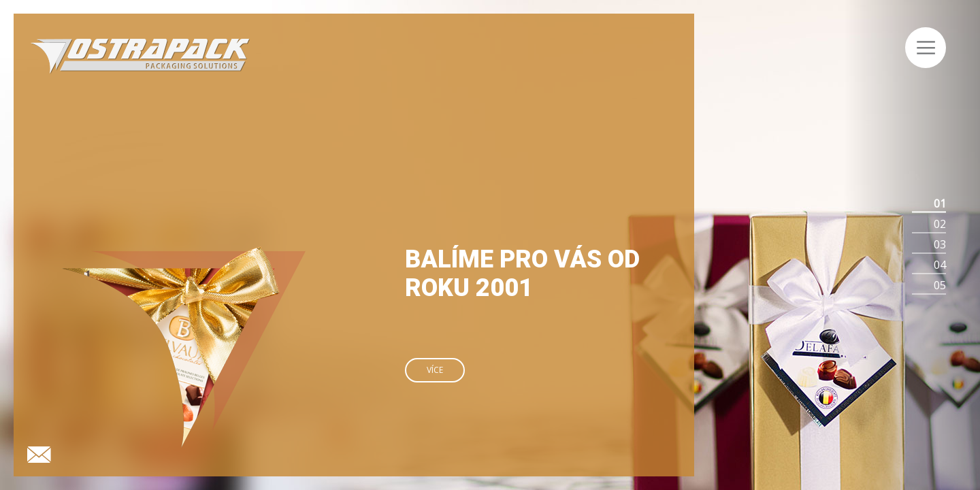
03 (940, 244)
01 (940, 203)
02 (940, 224)
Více (435, 370)
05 (940, 285)
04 (940, 265)
